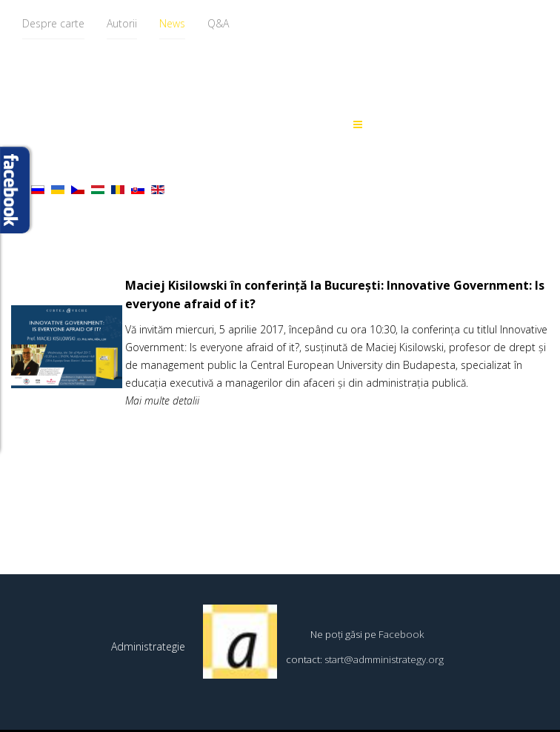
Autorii (122, 23)
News (172, 23)
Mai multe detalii (162, 400)
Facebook (401, 634)
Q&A (218, 23)
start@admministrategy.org (384, 659)
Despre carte (53, 23)
